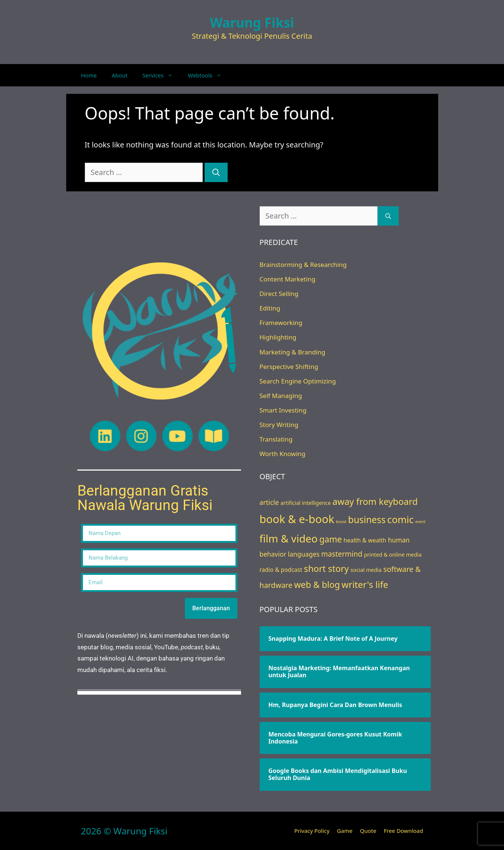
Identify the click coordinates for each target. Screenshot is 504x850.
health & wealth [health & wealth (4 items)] (365, 540)
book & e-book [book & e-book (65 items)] (297, 519)
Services (161, 75)
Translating (276, 439)
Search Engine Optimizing (298, 381)
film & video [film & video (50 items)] (289, 538)
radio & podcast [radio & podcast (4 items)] (281, 570)
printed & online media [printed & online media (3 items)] (393, 555)
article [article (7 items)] (269, 502)
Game (345, 831)
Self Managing (281, 396)
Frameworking (281, 323)
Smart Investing (283, 410)
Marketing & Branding (293, 352)
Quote (368, 831)
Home (89, 75)
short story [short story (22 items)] (326, 569)
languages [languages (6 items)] (304, 554)
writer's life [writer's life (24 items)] (365, 584)
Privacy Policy (312, 831)
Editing (270, 308)
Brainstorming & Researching (303, 265)
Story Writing (279, 425)
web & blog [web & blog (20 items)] (317, 585)
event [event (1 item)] (421, 522)
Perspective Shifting (289, 367)
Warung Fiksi (252, 23)
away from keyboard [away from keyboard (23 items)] (375, 501)
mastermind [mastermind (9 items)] (342, 554)
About (120, 75)
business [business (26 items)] (367, 520)
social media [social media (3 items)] (366, 570)
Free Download (404, 831)
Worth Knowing (283, 454)
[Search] (216, 172)
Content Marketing (288, 279)
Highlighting (278, 337)
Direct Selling (279, 294)
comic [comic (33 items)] (400, 519)
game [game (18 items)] (330, 539)
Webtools (208, 75)
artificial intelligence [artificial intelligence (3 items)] (306, 503)
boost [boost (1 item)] (341, 522)
